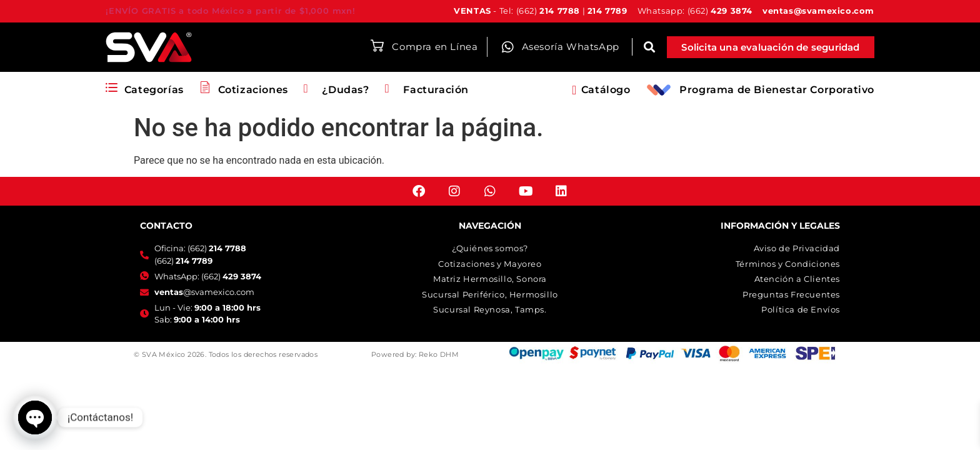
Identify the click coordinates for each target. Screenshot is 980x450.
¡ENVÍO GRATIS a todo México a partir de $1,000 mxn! (231, 11)
